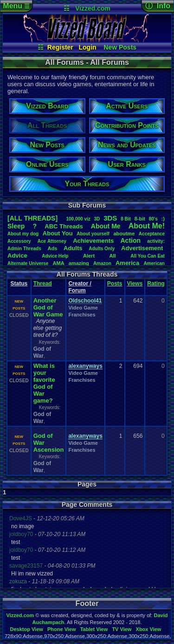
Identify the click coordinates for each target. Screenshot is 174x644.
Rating (156, 284)
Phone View (62, 629)
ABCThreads (64, 226)
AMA (59, 263)
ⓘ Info (158, 6)
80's (153, 219)
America (127, 263)
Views (135, 284)
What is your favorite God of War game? (44, 383)
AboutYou (58, 233)
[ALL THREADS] (32, 218)
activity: (156, 241)
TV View (122, 629)
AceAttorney (52, 241)
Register (60, 47)
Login (88, 47)
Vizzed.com (93, 8)
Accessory (19, 241)
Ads (53, 248)
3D (97, 219)
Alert (89, 256)
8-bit (140, 219)
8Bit (126, 219)
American (154, 263)
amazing (79, 263)
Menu (16, 6)
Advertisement (143, 248)
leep (16, 226)
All (113, 256)
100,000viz (78, 219)
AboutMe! (147, 226)
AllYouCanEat (148, 256)
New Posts (120, 47)
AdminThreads (24, 249)
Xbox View (149, 629)
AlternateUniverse (28, 263)
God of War (42, 352)
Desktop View (26, 629)
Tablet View (94, 629)
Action (130, 240)
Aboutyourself (93, 234)
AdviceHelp (55, 256)
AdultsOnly (102, 249)
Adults (73, 248)
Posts (115, 284)
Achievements (93, 241)
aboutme (124, 234)
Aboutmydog (23, 234)
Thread (43, 284)
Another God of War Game (48, 307)
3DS (110, 218)
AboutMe (106, 226)
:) (163, 219)
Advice (17, 256)
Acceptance (152, 234)
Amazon (102, 263)
